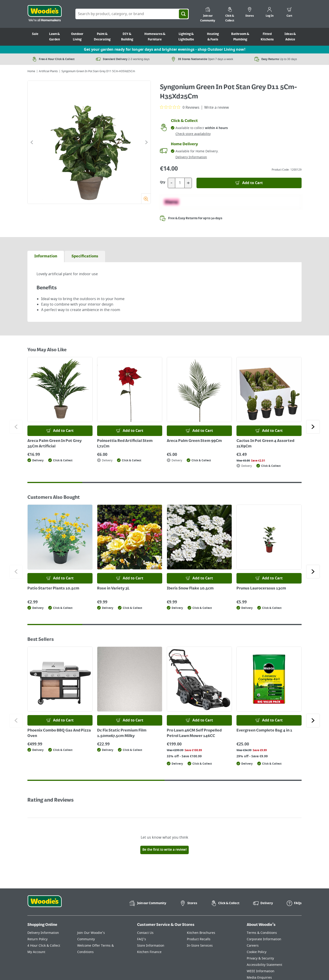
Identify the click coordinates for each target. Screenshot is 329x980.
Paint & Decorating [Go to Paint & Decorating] (102, 37)
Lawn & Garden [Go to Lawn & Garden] (54, 37)
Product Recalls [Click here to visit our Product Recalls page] (199, 939)
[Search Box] (132, 14)
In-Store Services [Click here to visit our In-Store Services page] (200, 946)
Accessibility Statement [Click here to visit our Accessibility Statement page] (264, 965)
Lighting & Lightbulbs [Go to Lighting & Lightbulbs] (186, 37)
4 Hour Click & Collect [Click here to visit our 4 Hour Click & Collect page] (44, 946)
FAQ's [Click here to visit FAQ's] (142, 939)
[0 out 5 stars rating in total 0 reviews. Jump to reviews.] (180, 107)
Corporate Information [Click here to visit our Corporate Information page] (264, 939)
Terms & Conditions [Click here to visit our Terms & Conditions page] (262, 933)
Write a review (217, 108)
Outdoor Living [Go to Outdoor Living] (77, 37)
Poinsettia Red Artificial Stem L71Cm (125, 444)
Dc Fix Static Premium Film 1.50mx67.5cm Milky (122, 733)
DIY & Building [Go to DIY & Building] (127, 37)
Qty (163, 182)
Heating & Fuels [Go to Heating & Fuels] (213, 37)
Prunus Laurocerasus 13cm (261, 589)
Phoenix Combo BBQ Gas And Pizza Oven (59, 733)
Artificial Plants (48, 71)
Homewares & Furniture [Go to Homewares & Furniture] (155, 37)
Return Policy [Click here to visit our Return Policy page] (37, 939)
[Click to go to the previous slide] (32, 142)
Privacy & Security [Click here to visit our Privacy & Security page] (260, 958)
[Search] (183, 14)
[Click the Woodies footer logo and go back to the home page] (45, 904)
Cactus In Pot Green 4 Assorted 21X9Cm (265, 444)
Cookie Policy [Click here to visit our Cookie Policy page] (257, 952)
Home (31, 71)
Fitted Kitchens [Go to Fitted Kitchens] (267, 37)
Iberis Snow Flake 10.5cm (190, 589)
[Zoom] (146, 199)
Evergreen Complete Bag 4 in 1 (264, 731)
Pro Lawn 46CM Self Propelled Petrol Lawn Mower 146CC (194, 733)
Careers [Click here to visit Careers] (253, 946)
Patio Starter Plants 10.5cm (53, 589)
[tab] (46, 256)
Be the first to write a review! (164, 850)
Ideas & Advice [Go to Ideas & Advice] (290, 37)
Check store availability (193, 134)
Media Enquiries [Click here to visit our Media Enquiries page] (259, 978)
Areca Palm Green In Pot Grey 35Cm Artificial (54, 444)
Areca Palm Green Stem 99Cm (194, 441)
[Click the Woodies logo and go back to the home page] (45, 14)
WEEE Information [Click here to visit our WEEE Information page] (261, 971)
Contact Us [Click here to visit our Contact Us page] (145, 933)
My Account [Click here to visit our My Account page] (36, 952)
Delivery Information (191, 157)
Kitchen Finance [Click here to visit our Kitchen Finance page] (149, 952)
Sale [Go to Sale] (35, 34)
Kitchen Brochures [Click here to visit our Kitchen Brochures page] (201, 933)
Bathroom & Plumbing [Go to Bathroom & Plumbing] (240, 37)
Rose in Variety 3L (113, 589)
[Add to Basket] (249, 183)
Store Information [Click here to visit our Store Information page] (151, 946)
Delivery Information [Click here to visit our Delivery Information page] (43, 933)
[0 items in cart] (289, 13)
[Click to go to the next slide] (146, 142)
